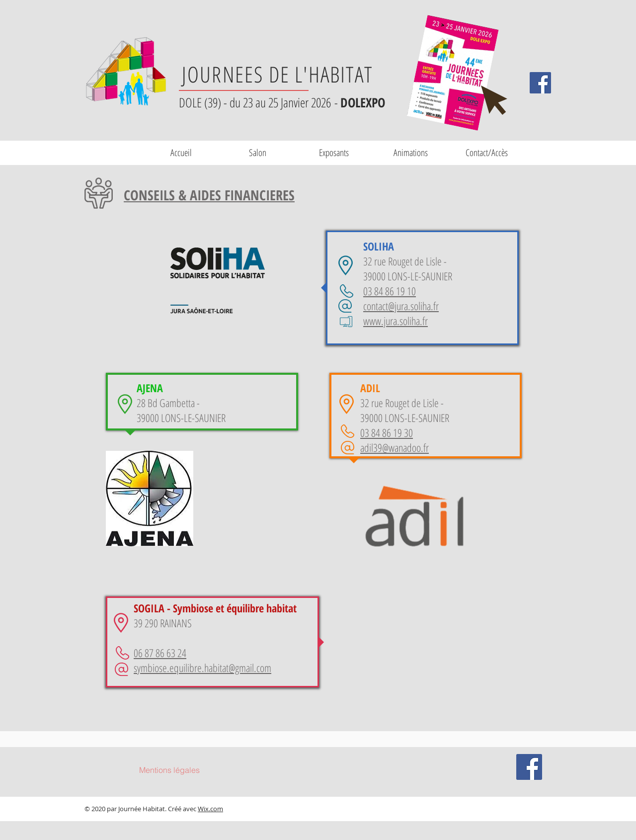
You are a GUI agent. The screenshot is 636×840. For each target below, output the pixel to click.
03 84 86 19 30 (387, 432)
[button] (334, 153)
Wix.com (210, 809)
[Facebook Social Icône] (540, 83)
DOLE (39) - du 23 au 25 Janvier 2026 (257, 102)
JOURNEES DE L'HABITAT (277, 74)
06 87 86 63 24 (160, 653)
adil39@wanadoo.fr (395, 447)
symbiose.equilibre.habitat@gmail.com (202, 668)
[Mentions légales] (169, 770)
